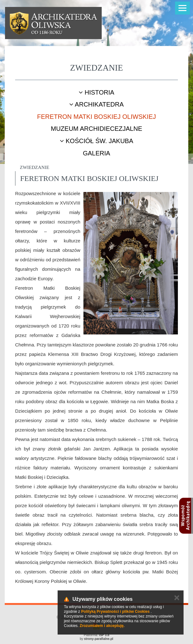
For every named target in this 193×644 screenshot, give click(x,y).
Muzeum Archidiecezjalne (96, 129)
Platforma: (96, 635)
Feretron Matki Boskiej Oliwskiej (96, 117)
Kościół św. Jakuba (96, 141)
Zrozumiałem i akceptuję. (102, 626)
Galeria (96, 153)
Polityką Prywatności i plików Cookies (115, 612)
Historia (96, 92)
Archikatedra (96, 104)
